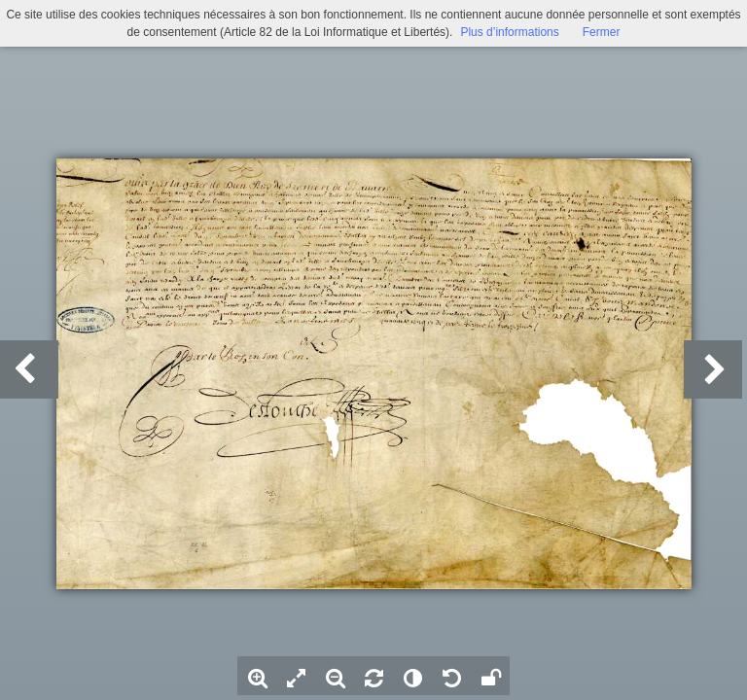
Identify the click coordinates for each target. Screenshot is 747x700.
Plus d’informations (509, 32)
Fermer (602, 32)
